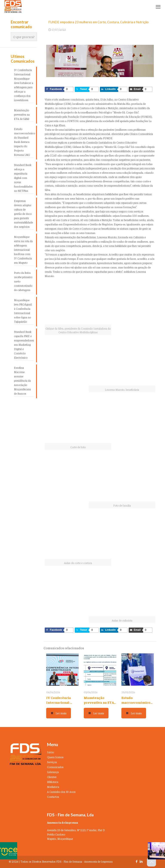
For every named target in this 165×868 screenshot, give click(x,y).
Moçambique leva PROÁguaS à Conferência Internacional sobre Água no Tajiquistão (23, 311)
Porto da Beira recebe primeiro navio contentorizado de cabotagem (23, 281)
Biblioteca (53, 782)
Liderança (53, 772)
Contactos (53, 797)
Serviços (52, 762)
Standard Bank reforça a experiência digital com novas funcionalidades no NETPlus (23, 178)
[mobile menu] (158, 6)
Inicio (50, 752)
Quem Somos (55, 757)
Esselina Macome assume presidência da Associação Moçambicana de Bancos (22, 381)
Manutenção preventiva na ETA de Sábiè (99, 702)
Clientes (52, 777)
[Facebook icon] (137, 861)
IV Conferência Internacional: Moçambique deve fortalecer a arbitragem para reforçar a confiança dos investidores (24, 85)
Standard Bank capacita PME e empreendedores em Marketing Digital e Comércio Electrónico (24, 345)
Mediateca (53, 787)
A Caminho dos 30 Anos (61, 792)
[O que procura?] (24, 37)
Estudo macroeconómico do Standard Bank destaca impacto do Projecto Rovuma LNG (24, 142)
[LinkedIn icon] (141, 861)
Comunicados (55, 767)
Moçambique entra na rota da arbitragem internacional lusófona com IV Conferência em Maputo (23, 250)
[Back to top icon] (151, 862)
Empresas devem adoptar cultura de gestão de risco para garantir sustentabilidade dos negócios (23, 214)
